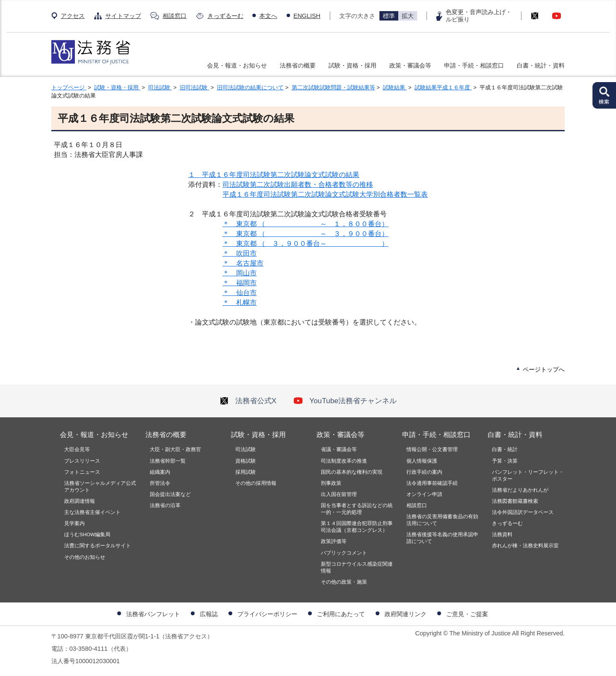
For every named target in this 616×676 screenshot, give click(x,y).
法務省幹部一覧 (168, 461)
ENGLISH (307, 16)
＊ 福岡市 (240, 283)
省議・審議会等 (339, 449)
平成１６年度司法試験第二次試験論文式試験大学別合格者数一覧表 (325, 194)
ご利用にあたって (341, 614)
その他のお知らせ (85, 557)
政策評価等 (334, 541)
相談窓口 (175, 16)
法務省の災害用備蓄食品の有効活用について (442, 520)
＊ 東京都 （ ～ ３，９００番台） (305, 234)
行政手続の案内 (424, 472)
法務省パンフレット (153, 614)
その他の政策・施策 (344, 582)
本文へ (268, 16)
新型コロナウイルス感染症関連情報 (357, 567)
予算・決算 (505, 461)
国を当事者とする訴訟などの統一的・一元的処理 (357, 509)
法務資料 (502, 534)
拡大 (408, 16)
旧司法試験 (194, 87)
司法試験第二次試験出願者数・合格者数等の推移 (298, 184)
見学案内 (74, 523)
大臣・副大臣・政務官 (175, 449)
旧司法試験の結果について (250, 87)
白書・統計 (505, 449)
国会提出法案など (170, 494)
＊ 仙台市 (240, 293)
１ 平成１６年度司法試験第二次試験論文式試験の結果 (274, 175)
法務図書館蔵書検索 (515, 501)
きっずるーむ (225, 16)
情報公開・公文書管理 (432, 449)
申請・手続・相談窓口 (474, 65)
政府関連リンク (406, 614)
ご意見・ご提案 (467, 614)
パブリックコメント (344, 553)
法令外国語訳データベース (523, 512)
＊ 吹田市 (240, 253)
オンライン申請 (424, 494)
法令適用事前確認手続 (432, 483)
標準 (389, 16)
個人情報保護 (422, 461)
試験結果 (395, 87)
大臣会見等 (77, 449)
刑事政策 (331, 483)
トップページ (69, 87)
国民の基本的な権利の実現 (352, 472)
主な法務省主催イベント (92, 512)
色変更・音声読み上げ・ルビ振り (479, 16)
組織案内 (160, 472)
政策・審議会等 (410, 65)
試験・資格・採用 (352, 65)
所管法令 (160, 483)
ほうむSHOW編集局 (87, 534)
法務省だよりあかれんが (520, 490)
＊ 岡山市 (240, 273)
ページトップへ (544, 369)
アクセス (73, 16)
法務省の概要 (298, 65)
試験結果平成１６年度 (443, 87)
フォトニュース (82, 472)
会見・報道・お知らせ (237, 65)
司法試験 (160, 87)
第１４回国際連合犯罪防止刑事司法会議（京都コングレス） (357, 527)
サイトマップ (123, 16)
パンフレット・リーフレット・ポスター (528, 475)
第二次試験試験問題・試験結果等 (333, 87)
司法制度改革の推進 (344, 461)
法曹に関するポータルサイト (98, 546)
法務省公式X (248, 401)
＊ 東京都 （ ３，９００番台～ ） (305, 244)
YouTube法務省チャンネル (345, 401)
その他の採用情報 (256, 483)
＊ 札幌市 (240, 303)
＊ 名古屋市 (243, 263)
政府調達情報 (80, 501)
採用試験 (246, 472)
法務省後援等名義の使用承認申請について (442, 538)
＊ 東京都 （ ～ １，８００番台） (305, 224)
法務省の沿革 (165, 505)
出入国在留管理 (339, 494)
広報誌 (209, 614)
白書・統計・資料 (541, 65)
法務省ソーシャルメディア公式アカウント (100, 487)
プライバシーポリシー (267, 614)
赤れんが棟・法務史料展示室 (525, 546)
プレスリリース (82, 461)
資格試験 (246, 461)
